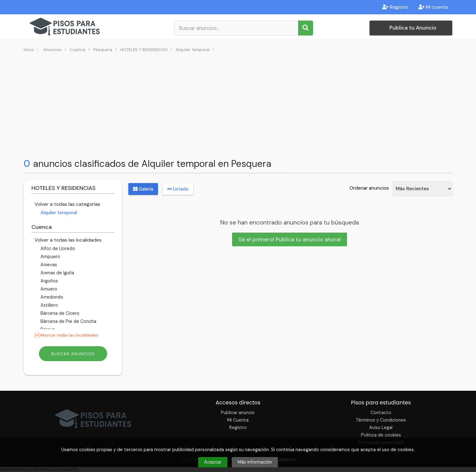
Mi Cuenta (238, 420)
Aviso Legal (381, 427)
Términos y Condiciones (381, 420)
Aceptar (213, 462)
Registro (395, 7)
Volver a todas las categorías (67, 204)
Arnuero (48, 289)
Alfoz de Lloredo (57, 248)
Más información (255, 462)
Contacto (381, 413)
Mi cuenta (433, 7)
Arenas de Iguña (57, 273)
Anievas (48, 265)
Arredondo (51, 297)
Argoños (49, 281)
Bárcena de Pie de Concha (68, 321)
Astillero (49, 305)
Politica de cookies (381, 435)
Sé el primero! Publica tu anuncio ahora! (290, 239)
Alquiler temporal (58, 213)
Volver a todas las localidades (68, 240)
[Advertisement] (238, 105)
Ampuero (50, 257)
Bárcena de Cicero (59, 313)
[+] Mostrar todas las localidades (66, 335)
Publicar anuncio (238, 413)
